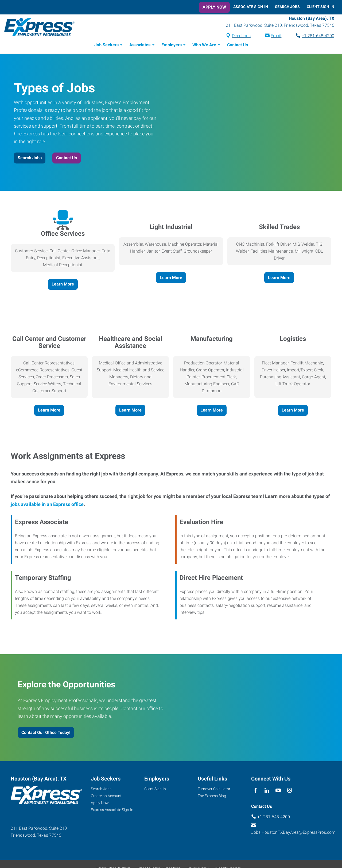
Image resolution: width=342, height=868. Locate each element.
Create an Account (106, 796)
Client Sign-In (320, 7)
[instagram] (289, 791)
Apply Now (214, 7)
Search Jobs (287, 7)
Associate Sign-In (251, 7)
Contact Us (238, 45)
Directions (241, 36)
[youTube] (278, 791)
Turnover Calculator (214, 789)
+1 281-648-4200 (318, 36)
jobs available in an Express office (47, 504)
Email (276, 36)
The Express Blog (212, 796)
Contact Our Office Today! (46, 732)
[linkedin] (267, 791)
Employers (172, 45)
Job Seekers (106, 45)
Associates (140, 45)
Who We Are (204, 45)
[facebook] (256, 791)
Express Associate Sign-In (112, 810)
